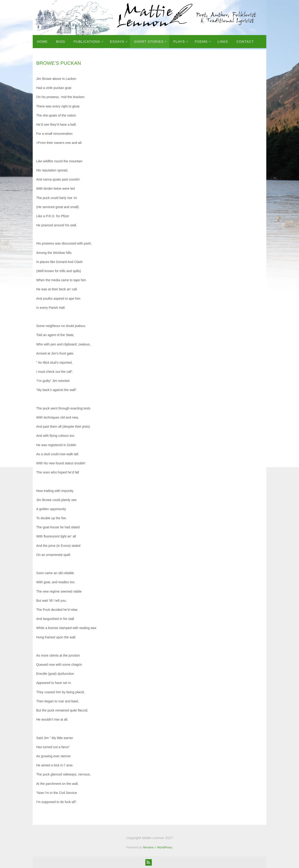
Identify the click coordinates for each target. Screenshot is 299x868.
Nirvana (148, 847)
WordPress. (165, 847)
